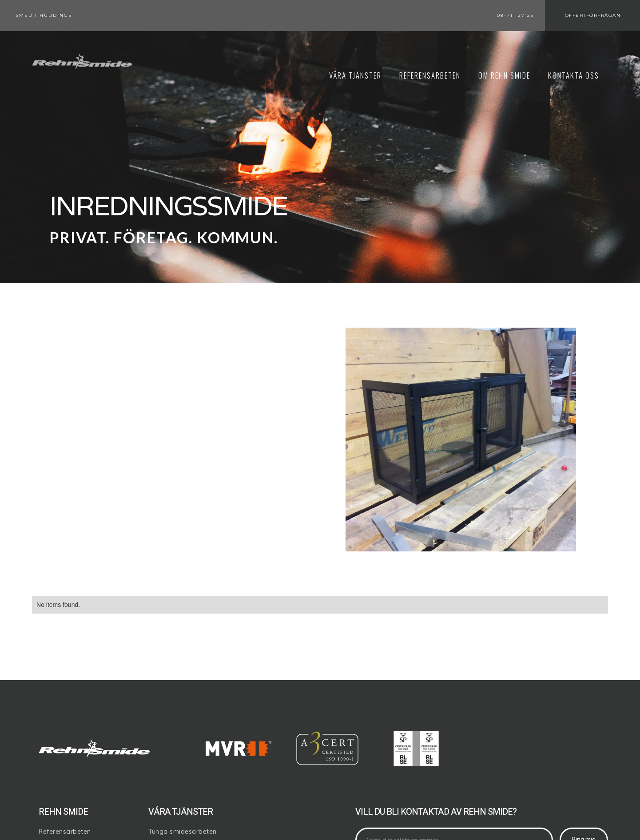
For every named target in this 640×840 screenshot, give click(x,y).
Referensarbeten (65, 832)
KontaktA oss (574, 75)
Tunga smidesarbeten (183, 832)
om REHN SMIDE (504, 75)
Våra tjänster (355, 75)
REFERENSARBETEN (430, 75)
